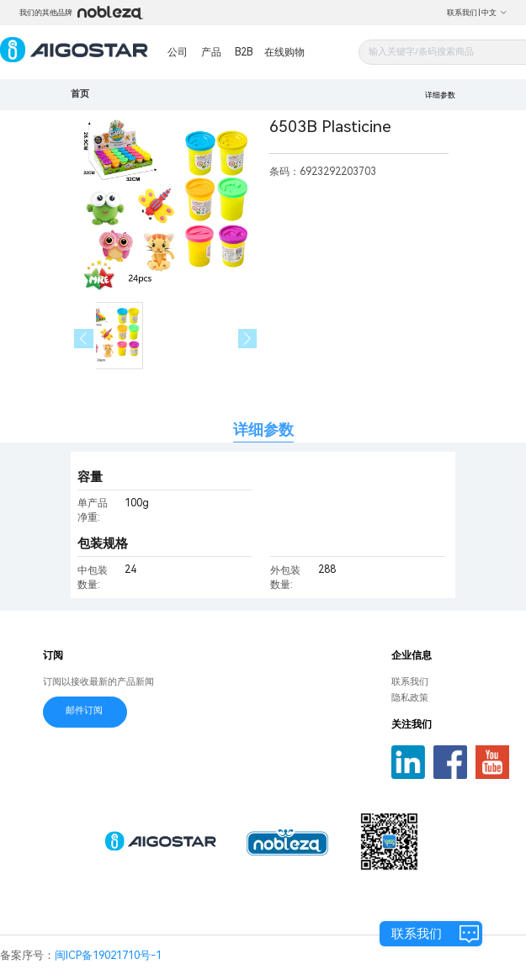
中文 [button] (494, 13)
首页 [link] (80, 94)
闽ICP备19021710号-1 (108, 955)
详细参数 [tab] (263, 429)
